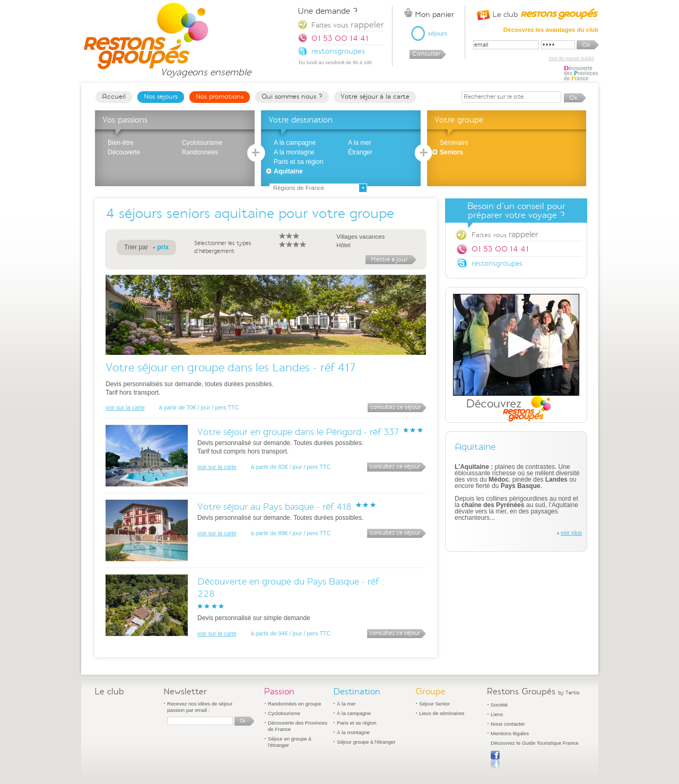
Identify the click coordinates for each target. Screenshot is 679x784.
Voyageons (206, 68)
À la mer (346, 704)
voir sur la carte (125, 407)
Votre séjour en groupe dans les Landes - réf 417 (231, 367)
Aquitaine (288, 171)
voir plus (571, 533)
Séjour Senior (434, 704)
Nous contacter (508, 724)
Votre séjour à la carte (375, 97)
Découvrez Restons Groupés (516, 358)
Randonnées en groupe (294, 704)
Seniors (451, 152)
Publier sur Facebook (495, 760)
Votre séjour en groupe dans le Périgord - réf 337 (298, 432)
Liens (497, 714)
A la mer (360, 143)
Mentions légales (510, 733)
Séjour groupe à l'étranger (366, 742)
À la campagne (354, 713)
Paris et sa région (298, 162)
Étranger (360, 152)
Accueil (114, 97)
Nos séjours (161, 97)
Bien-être (121, 143)
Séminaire (454, 143)
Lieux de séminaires (442, 713)
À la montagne (353, 732)
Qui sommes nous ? (292, 97)
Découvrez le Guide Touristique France (535, 743)
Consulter (426, 54)
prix (163, 247)
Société (499, 705)
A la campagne (295, 143)
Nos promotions (220, 97)
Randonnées (200, 152)
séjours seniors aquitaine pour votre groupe (256, 214)
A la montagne (294, 152)
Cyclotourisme (202, 143)
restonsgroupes (497, 263)
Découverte (124, 152)
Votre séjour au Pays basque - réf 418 (275, 507)
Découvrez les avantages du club (551, 30)
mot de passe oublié (571, 58)
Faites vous (505, 234)
